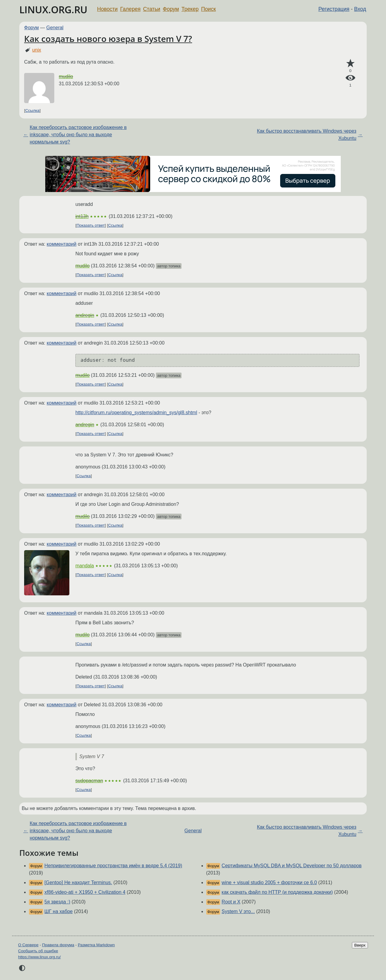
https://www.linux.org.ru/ (39, 957)
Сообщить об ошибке (38, 951)
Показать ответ (91, 225)
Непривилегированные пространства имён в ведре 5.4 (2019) (113, 866)
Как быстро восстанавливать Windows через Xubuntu (307, 135)
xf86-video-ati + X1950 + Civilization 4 (85, 892)
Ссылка (32, 110)
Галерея (130, 9)
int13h (82, 216)
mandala (85, 566)
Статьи (152, 9)
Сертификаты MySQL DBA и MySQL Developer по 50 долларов (292, 866)
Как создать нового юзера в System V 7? (108, 39)
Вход (360, 9)
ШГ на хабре (59, 911)
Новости (107, 9)
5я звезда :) (57, 902)
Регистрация (334, 9)
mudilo (66, 76)
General (55, 28)
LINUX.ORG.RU (53, 9)
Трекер (190, 9)
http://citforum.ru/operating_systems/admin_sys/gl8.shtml (136, 413)
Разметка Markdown (96, 945)
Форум (171, 9)
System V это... (238, 911)
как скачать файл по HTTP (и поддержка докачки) (277, 892)
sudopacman (89, 781)
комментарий (62, 244)
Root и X (231, 902)
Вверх (360, 945)
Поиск (209, 9)
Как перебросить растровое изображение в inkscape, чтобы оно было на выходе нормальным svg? (78, 135)
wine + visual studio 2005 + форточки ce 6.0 (269, 882)
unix (37, 50)
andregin (85, 315)
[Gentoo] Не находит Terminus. (78, 882)
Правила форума (58, 945)
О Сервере (28, 945)
